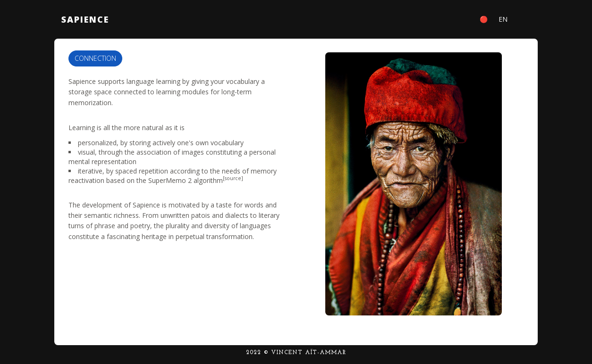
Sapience (85, 19)
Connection (95, 58)
